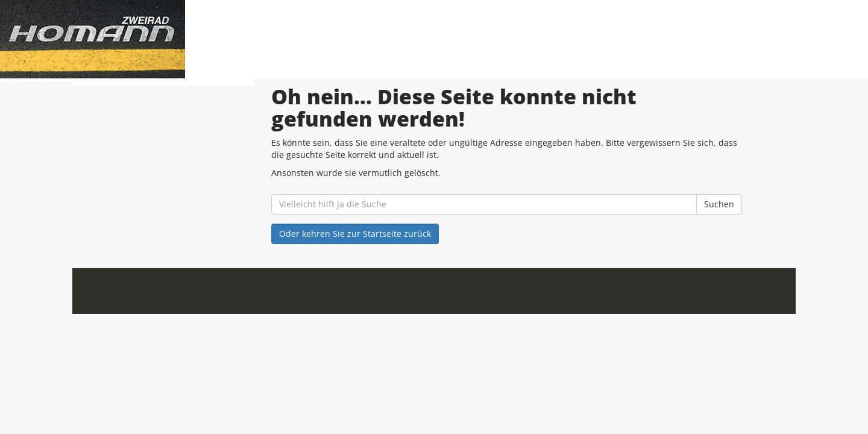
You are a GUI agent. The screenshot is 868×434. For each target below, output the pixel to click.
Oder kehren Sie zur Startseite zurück (355, 234)
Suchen (719, 204)
